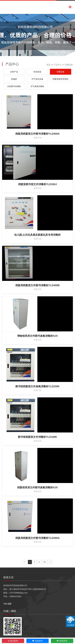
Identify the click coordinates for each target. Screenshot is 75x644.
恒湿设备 (37, 72)
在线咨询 (38, 641)
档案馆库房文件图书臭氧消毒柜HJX (37, 487)
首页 (48, 65)
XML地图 (7, 604)
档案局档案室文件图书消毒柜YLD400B (37, 285)
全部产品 (14, 72)
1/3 (44, 562)
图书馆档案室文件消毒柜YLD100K (37, 437)
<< (25, 562)
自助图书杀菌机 (14, 86)
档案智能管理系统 (60, 79)
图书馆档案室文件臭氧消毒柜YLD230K (37, 386)
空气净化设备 (37, 79)
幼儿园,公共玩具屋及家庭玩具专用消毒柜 (37, 235)
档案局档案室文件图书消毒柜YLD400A (37, 134)
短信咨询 (62, 641)
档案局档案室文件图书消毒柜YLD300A (37, 538)
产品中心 (58, 65)
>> (50, 562)
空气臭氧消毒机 (37, 86)
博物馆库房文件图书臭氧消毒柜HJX (37, 336)
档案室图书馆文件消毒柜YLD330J (37, 184)
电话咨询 (13, 641)
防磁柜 (14, 79)
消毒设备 (69, 65)
